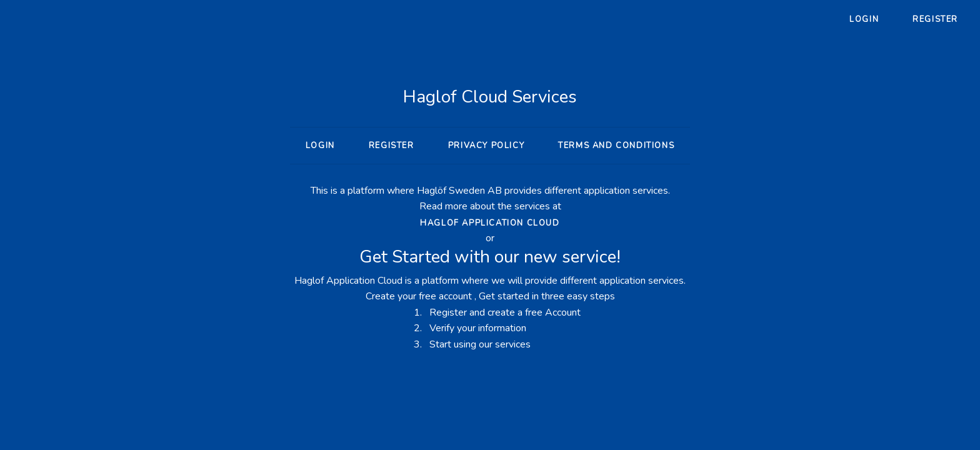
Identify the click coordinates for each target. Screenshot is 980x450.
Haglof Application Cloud (490, 223)
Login (864, 19)
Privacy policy (486, 146)
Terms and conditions (616, 146)
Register (935, 19)
